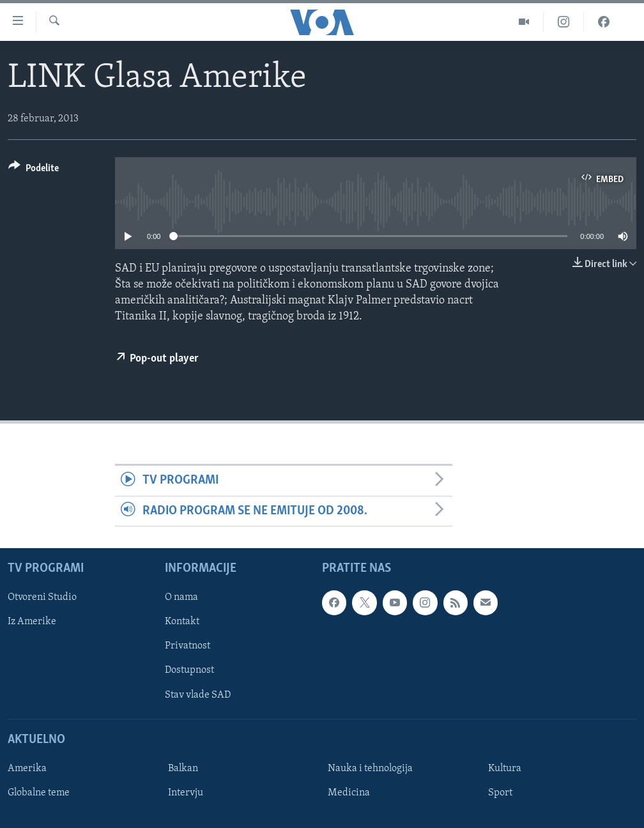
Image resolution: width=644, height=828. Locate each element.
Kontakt (182, 622)
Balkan (183, 769)
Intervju (186, 793)
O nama (181, 598)
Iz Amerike (32, 622)
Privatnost (188, 647)
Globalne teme (39, 793)
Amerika (27, 769)
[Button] (34, 170)
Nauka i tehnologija (370, 769)
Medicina (349, 793)
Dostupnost (189, 671)
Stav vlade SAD (198, 695)
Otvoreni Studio (42, 598)
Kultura (505, 769)
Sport (500, 793)
